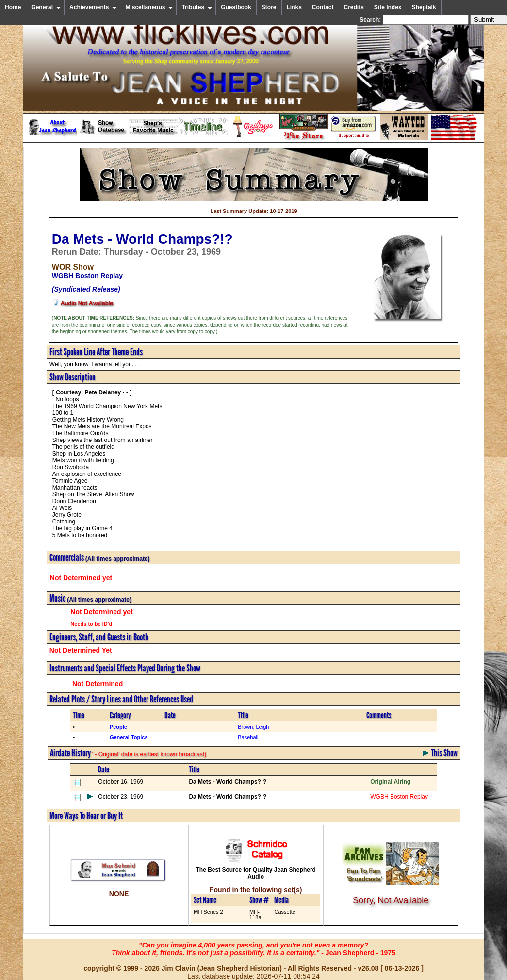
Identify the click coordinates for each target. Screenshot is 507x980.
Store (269, 7)
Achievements (93, 7)
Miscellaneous (149, 7)
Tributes (197, 7)
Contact (323, 7)
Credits (354, 7)
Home (13, 7)
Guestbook (236, 7)
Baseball (248, 737)
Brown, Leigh (253, 727)
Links (294, 7)
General (46, 7)
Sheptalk (424, 7)
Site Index (388, 7)
